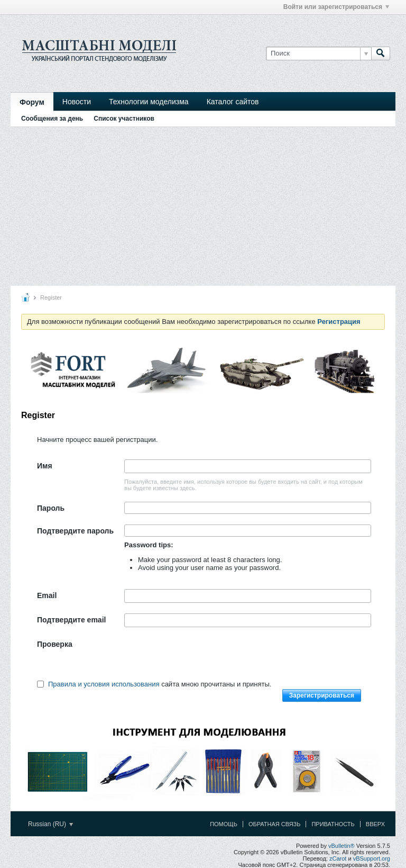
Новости (77, 102)
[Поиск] (319, 53)
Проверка (55, 644)
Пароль (51, 508)
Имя (45, 466)
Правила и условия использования (104, 684)
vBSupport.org (372, 858)
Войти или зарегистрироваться (336, 7)
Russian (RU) (50, 824)
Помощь (224, 824)
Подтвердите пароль (75, 531)
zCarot (338, 858)
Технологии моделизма (149, 102)
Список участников (124, 119)
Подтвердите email (71, 620)
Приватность (333, 824)
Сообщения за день (52, 119)
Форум (32, 102)
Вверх (375, 824)
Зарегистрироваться (322, 695)
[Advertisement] (203, 206)
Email (47, 595)
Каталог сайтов (233, 102)
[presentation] (205, 658)
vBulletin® (342, 846)
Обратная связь (275, 824)
